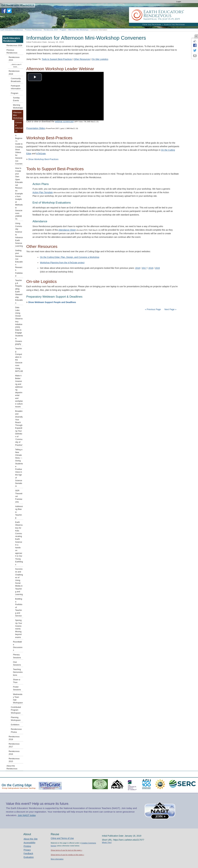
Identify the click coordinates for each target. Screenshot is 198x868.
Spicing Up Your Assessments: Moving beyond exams (19, 629)
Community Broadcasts (16, 80)
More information (57, 859)
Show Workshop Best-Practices (42, 159)
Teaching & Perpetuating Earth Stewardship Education (19, 292)
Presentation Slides (36, 128)
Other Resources (82, 59)
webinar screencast (64, 121)
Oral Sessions (17, 664)
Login (179, 2)
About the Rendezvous (12, 767)
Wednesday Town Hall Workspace (18, 699)
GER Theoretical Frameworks (19, 496)
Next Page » (170, 309)
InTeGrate (41, 154)
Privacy (27, 850)
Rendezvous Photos (16, 731)
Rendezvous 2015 (14, 760)
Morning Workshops (18, 106)
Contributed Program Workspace (16, 710)
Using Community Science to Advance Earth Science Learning (19, 235)
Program (63, 30)
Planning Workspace (16, 719)
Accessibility (30, 843)
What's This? (107, 842)
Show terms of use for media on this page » (67, 855)
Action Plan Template (43, 192)
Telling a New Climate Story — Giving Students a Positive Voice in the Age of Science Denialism (19, 468)
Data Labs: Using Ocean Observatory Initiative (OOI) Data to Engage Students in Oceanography (19, 326)
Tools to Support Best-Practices (57, 59)
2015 (157, 268)
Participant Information (16, 87)
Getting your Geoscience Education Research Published (19, 263)
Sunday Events (16, 99)
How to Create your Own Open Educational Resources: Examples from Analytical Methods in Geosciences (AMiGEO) (19, 194)
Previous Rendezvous (33, 30)
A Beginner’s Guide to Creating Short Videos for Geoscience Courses (19, 150)
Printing (27, 846)
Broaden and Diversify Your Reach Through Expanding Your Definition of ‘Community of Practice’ (19, 428)
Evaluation (29, 857)
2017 (144, 268)
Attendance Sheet (67, 230)
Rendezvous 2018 (14, 738)
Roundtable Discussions (18, 646)
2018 (138, 268)
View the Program (152, 24)
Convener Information (19, 127)
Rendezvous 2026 (14, 46)
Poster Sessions (17, 688)
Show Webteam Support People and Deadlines (51, 302)
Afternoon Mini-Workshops (78, 30)
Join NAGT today (27, 815)
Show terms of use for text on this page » (66, 850)
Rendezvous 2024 (14, 59)
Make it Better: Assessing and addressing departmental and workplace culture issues (19, 391)
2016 (151, 268)
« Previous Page (153, 309)
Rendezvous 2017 (14, 745)
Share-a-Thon (17, 681)
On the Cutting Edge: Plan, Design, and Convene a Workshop (70, 257)
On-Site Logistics (100, 59)
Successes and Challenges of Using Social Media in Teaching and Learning (19, 582)
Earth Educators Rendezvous (12, 30)
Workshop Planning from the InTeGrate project (62, 263)
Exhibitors (15, 725)
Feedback (28, 853)
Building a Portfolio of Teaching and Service (19, 607)
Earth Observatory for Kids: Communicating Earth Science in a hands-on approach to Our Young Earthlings (19, 543)
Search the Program (174, 24)
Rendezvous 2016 (14, 753)
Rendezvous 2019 (51, 30)
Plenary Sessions (17, 656)
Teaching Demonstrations (18, 672)
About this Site (31, 839)
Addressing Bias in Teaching (19, 512)
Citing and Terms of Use (62, 838)
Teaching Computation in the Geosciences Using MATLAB (19, 360)
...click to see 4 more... (16, 66)
